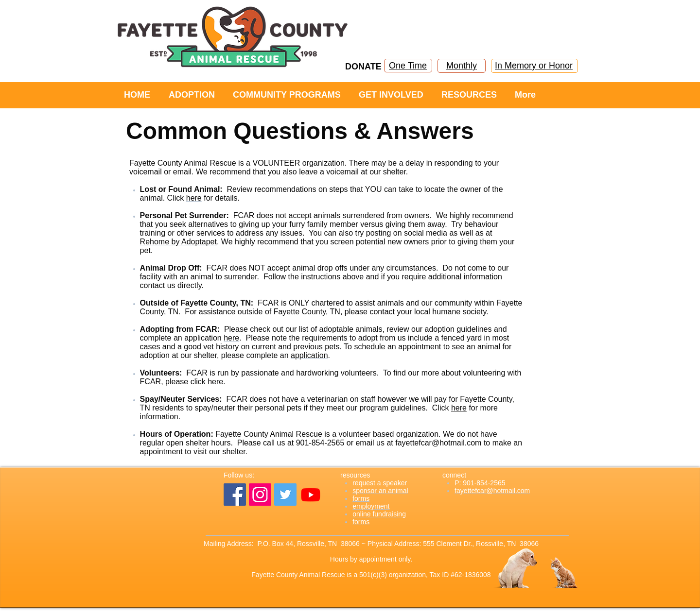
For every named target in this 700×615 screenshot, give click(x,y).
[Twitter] (285, 495)
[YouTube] (311, 495)
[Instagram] (260, 495)
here (459, 408)
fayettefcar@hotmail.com (438, 443)
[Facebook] (235, 495)
